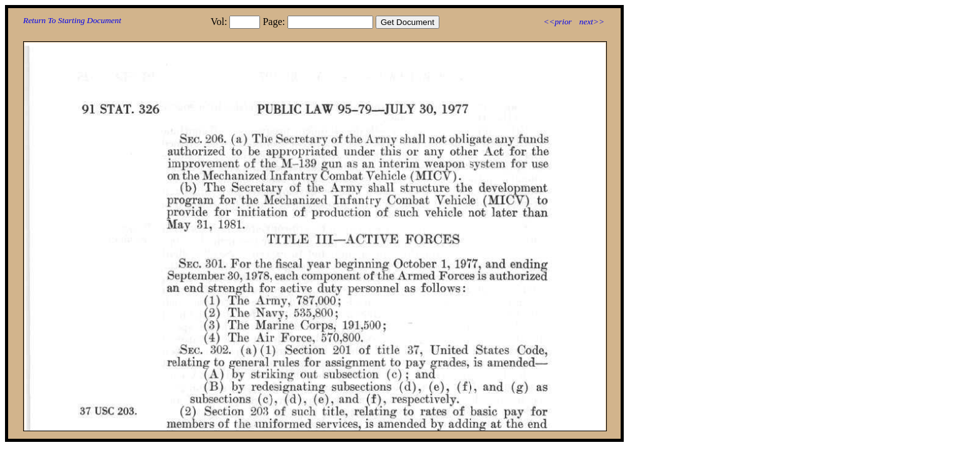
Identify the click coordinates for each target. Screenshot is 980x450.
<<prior (557, 22)
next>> (592, 22)
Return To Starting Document (72, 20)
